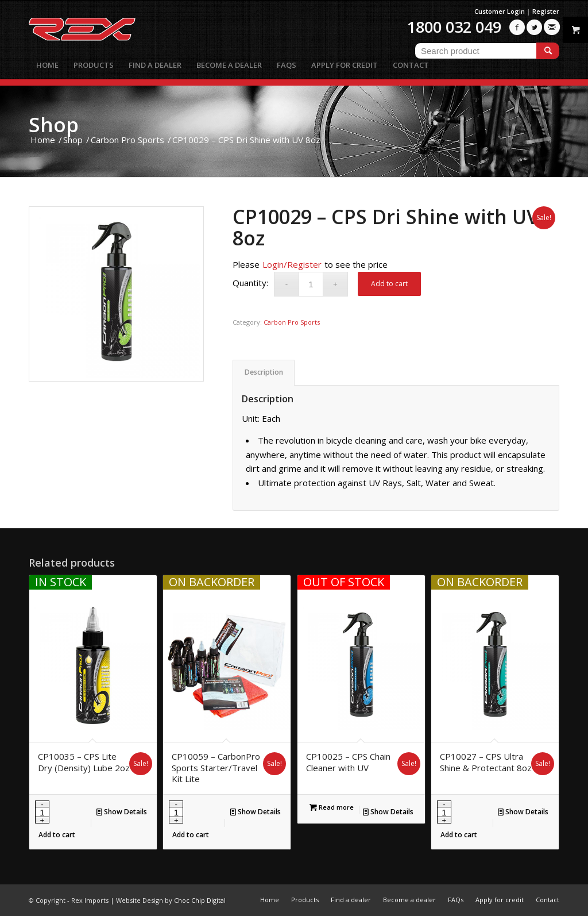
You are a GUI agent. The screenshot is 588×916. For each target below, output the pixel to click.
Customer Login (500, 11)
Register (546, 11)
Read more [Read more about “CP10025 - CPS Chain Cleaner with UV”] (332, 807)
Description (264, 372)
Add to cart (389, 284)
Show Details (122, 812)
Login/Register (292, 264)
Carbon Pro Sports (292, 322)
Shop (54, 124)
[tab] (264, 373)
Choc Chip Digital (200, 900)
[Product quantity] (311, 284)
